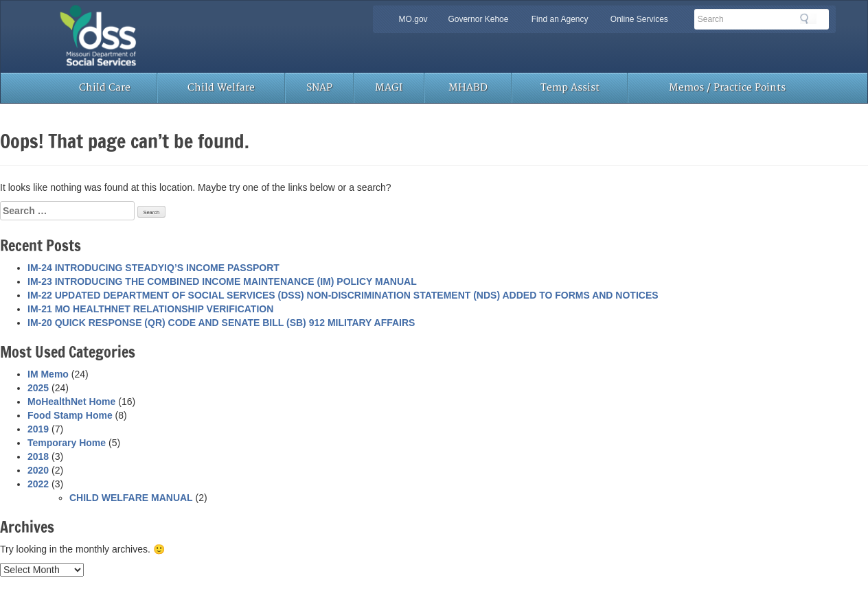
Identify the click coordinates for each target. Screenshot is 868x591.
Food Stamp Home (70, 415)
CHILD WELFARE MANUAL (131, 498)
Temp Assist (570, 88)
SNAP (319, 88)
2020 (38, 470)
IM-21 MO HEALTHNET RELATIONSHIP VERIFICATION (150, 309)
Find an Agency (560, 19)
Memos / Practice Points (727, 88)
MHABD (468, 88)
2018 (38, 456)
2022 (38, 484)
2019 (38, 429)
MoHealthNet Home (71, 402)
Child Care (105, 88)
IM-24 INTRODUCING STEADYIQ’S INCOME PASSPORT (153, 268)
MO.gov (413, 19)
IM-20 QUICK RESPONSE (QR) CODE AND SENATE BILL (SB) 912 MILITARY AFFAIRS (221, 323)
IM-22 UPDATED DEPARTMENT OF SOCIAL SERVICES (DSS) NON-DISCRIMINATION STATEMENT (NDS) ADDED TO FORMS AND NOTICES (343, 295)
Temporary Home (67, 443)
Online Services (639, 19)
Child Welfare (221, 88)
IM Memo (48, 374)
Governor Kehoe (478, 19)
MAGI (389, 88)
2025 (38, 388)
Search (808, 19)
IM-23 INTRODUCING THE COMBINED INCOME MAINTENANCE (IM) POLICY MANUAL (222, 281)
